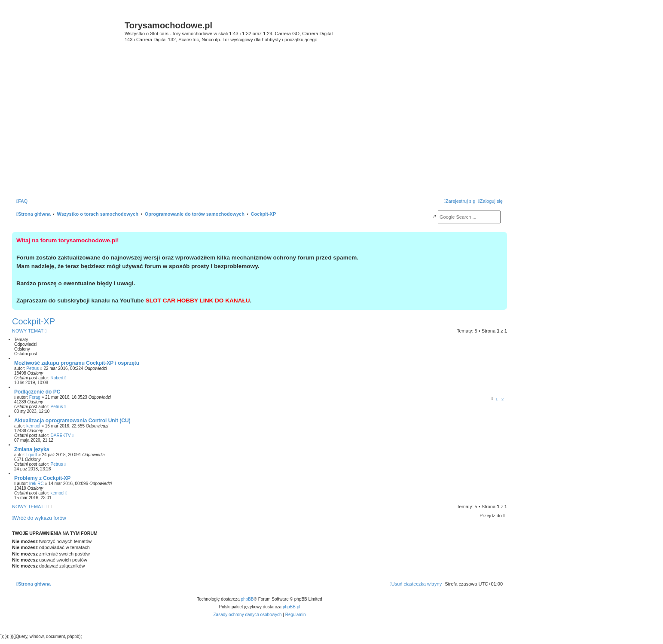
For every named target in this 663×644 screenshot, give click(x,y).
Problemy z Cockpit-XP (42, 478)
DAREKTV (61, 435)
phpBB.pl (292, 607)
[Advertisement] (260, 129)
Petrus (32, 368)
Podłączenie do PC (37, 392)
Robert (57, 378)
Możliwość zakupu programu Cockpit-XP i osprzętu (77, 363)
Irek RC (37, 484)
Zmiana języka (32, 449)
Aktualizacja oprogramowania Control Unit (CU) (72, 421)
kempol (33, 426)
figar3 (32, 455)
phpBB (247, 599)
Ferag (35, 397)
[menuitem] (22, 201)
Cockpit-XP (34, 321)
